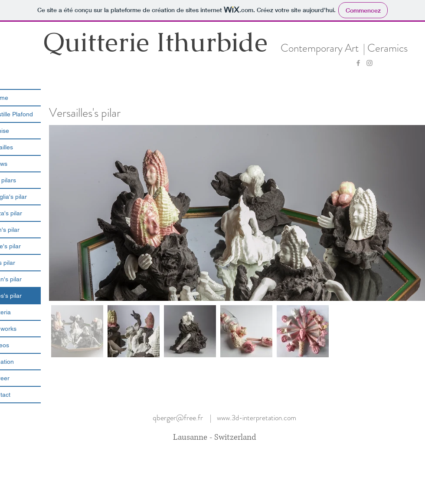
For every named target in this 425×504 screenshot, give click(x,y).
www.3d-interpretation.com (257, 418)
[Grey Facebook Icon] (358, 63)
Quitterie (100, 42)
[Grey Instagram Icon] (369, 63)
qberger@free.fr (178, 418)
